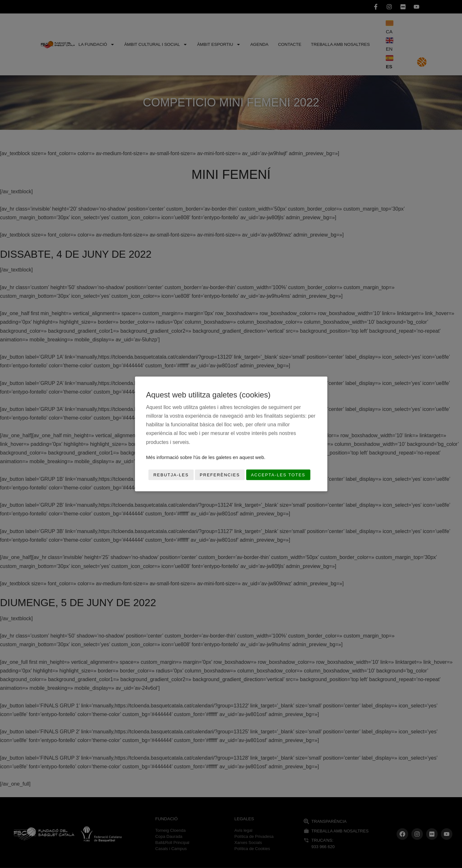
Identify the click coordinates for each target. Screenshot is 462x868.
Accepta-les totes (278, 475)
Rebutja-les (171, 475)
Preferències (220, 475)
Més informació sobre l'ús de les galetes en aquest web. (206, 457)
